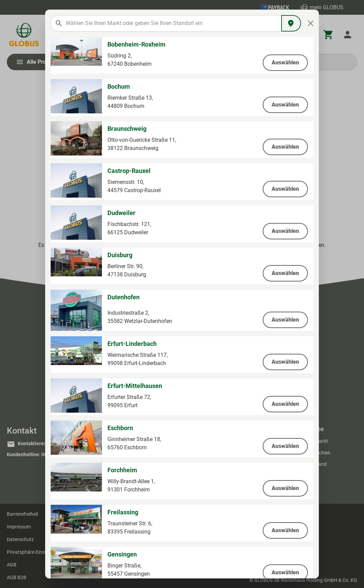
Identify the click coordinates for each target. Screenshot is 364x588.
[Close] (311, 23)
